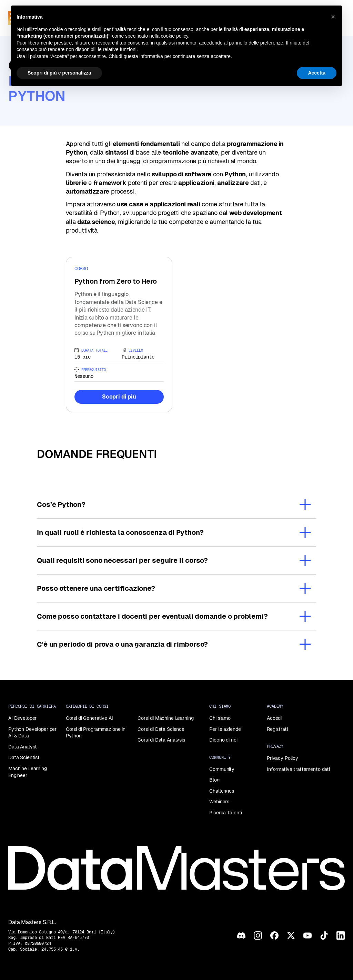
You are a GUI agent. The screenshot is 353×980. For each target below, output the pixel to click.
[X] (291, 935)
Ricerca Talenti (226, 813)
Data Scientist (24, 757)
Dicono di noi (223, 740)
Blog (214, 780)
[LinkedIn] (341, 935)
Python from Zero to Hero (116, 281)
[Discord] (241, 935)
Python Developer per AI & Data (32, 733)
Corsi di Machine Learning (166, 718)
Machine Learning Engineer (28, 772)
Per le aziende (225, 729)
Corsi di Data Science (161, 729)
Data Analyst (23, 747)
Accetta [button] (317, 73)
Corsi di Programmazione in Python (96, 733)
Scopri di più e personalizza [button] (59, 73)
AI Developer (22, 718)
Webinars (219, 802)
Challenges (222, 791)
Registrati (277, 729)
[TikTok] (324, 935)
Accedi (274, 718)
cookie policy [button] (175, 36)
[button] (333, 17)
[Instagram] (258, 935)
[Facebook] (274, 935)
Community (222, 769)
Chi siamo (220, 718)
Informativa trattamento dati (298, 769)
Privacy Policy (283, 758)
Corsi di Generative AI (89, 718)
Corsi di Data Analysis (161, 740)
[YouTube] (307, 935)
